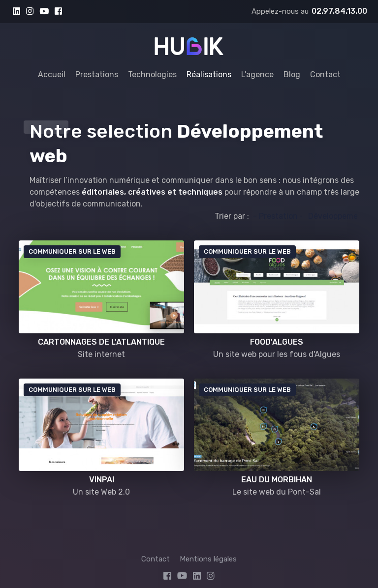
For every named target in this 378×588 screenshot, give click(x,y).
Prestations (97, 74)
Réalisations (209, 74)
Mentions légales (208, 559)
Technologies (152, 74)
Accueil (52, 74)
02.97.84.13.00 (339, 11)
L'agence (257, 74)
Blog (292, 74)
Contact (325, 74)
